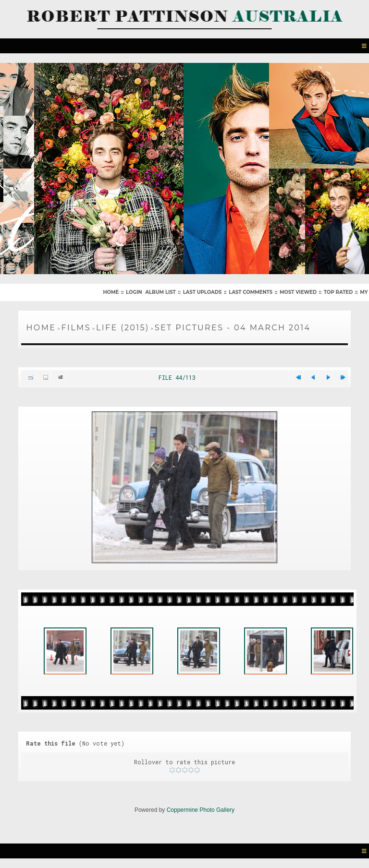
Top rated (338, 292)
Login (134, 292)
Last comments (251, 292)
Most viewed (298, 292)
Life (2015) (123, 328)
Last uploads (203, 292)
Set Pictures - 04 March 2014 (233, 328)
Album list (160, 292)
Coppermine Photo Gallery (201, 810)
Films (76, 328)
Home (111, 292)
